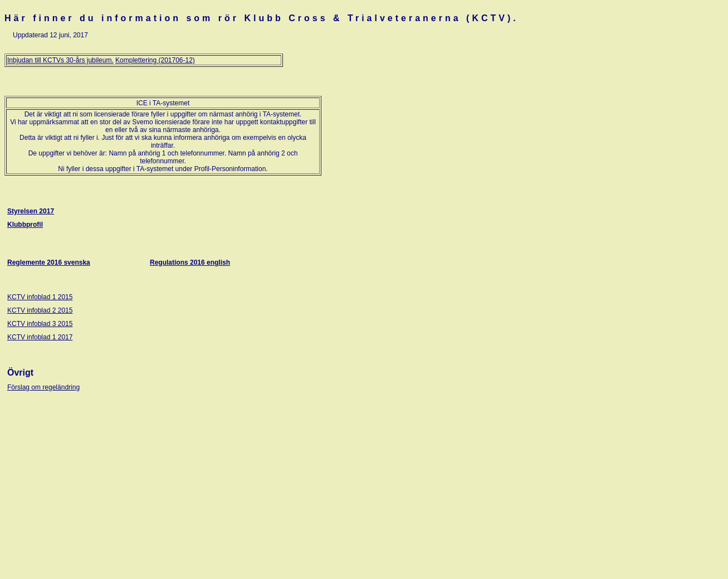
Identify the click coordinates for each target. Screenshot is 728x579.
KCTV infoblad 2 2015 (40, 310)
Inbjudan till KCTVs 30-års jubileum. (60, 60)
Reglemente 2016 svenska (49, 262)
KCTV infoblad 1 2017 (40, 337)
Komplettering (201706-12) (155, 60)
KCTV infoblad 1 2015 (40, 297)
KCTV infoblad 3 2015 (40, 324)
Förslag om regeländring (43, 387)
